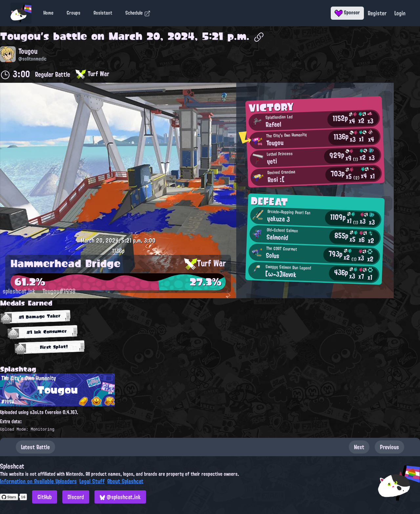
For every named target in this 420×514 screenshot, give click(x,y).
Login (400, 13)
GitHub (45, 497)
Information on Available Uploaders (38, 481)
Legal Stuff (92, 481)
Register (377, 13)
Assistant (103, 13)
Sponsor (347, 12)
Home (48, 13)
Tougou (20, 36)
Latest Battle (35, 447)
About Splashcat (125, 481)
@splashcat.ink (120, 497)
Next (359, 447)
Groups (73, 13)
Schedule (138, 13)
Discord (76, 497)
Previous (389, 447)
